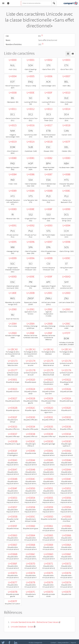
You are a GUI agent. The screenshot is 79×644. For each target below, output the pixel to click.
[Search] (54, 3)
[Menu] (3, 3)
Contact (53, 643)
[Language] (8, 3)
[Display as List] (73, 54)
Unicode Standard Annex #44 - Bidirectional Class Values (34, 622)
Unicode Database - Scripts (22, 627)
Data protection (63, 643)
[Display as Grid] (68, 54)
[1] (42, 35)
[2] (43, 44)
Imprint (73, 643)
